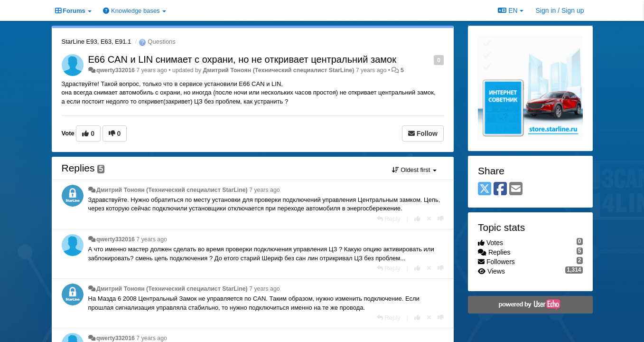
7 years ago (265, 190)
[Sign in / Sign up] (560, 10)
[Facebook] (500, 189)
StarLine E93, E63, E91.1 (97, 42)
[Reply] (389, 219)
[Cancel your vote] (429, 219)
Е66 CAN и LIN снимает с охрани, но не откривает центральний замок (242, 59)
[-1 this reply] (441, 219)
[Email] (516, 189)
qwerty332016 (116, 70)
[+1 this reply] (417, 219)
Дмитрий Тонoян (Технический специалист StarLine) (279, 70)
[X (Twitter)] (485, 189)
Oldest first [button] (414, 170)
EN (510, 10)
